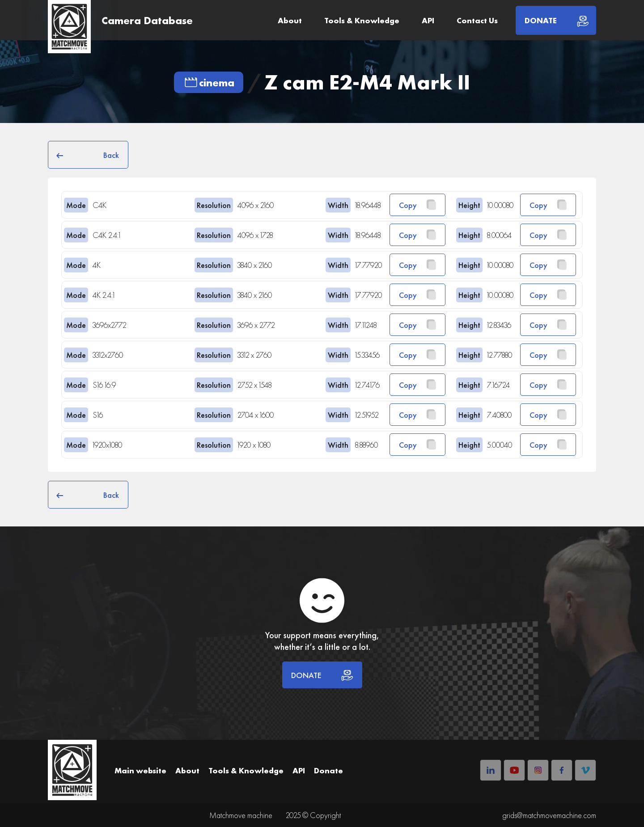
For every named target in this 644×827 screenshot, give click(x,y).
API (428, 20)
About (290, 20)
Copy (417, 205)
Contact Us (477, 20)
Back (88, 155)
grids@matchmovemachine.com (549, 815)
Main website (140, 770)
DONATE (322, 675)
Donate (328, 770)
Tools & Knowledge (362, 20)
